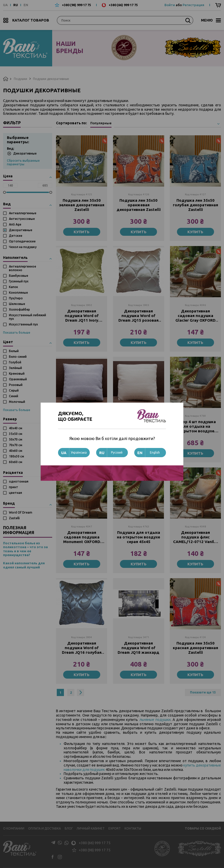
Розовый (16, 385)
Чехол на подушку (23, 247)
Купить (82, 232)
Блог (69, 828)
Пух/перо (16, 298)
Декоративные (22, 153)
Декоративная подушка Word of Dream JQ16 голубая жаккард (82, 648)
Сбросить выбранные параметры (23, 162)
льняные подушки (155, 720)
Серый (14, 390)
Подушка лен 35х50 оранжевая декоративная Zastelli (139, 205)
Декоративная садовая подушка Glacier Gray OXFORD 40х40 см (195, 316)
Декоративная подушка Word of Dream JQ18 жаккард (138, 648)
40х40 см (16, 428)
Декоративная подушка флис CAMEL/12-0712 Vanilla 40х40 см (195, 537)
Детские (16, 236)
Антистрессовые (22, 219)
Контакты (133, 828)
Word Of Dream (21, 512)
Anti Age (15, 224)
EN (26, 5)
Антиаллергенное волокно (23, 268)
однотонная (19, 481)
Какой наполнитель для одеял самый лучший (24, 565)
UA (5, 5)
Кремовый (17, 374)
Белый (14, 351)
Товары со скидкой (203, 828)
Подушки (20, 79)
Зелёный (15, 368)
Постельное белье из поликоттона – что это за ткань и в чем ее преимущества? (25, 549)
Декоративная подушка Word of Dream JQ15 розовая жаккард (138, 316)
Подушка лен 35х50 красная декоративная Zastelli (195, 648)
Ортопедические (22, 241)
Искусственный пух (23, 324)
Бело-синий (18, 357)
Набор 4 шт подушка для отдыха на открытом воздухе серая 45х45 (195, 426)
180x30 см (16, 456)
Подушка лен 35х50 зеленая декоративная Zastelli (82, 205)
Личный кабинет (91, 828)
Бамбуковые (19, 276)
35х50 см (16, 434)
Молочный (17, 402)
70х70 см (16, 445)
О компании (14, 828)
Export (115, 828)
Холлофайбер (19, 309)
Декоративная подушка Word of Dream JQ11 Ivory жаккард (82, 316)
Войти (170, 5)
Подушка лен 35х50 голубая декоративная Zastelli (195, 205)
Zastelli (14, 518)
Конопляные (18, 293)
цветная (15, 493)
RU (16, 5)
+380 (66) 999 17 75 (123, 5)
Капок (14, 287)
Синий (14, 396)
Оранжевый (18, 379)
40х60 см (16, 451)
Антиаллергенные (23, 213)
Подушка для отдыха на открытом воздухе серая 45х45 (138, 537)
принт (14, 487)
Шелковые (17, 304)
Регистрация (193, 5)
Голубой (15, 362)
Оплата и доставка (44, 828)
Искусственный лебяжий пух (27, 317)
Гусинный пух (19, 281)
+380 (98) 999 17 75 (76, 5)
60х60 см (16, 462)
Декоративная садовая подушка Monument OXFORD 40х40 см (82, 537)
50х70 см (16, 439)
